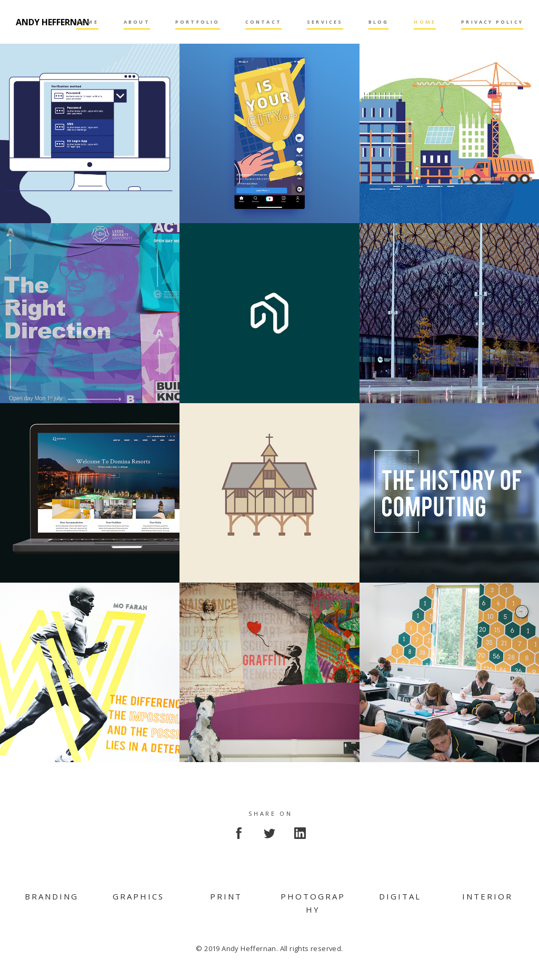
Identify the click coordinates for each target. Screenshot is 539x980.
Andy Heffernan (53, 22)
